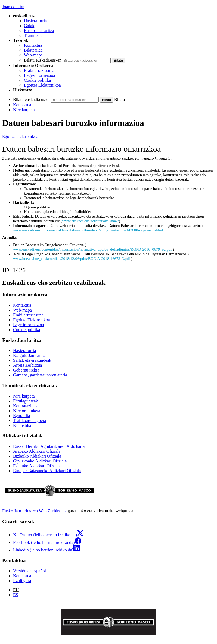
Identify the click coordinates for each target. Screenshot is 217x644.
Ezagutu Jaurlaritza (30, 355)
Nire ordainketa (27, 411)
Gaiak (29, 26)
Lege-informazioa (40, 75)
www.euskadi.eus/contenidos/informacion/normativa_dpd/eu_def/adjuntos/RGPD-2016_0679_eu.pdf (93, 249)
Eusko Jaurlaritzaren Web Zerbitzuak (34, 511)
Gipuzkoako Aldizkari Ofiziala (40, 461)
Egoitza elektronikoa (20, 136)
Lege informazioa (28, 325)
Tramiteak (33, 35)
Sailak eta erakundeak (32, 360)
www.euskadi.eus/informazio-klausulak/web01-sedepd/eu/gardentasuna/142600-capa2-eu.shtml (88, 230)
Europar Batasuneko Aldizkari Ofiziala (47, 471)
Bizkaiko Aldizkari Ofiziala (37, 456)
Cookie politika (37, 80)
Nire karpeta (24, 110)
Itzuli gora (22, 581)
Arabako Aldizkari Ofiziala (37, 451)
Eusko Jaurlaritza (39, 31)
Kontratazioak (25, 406)
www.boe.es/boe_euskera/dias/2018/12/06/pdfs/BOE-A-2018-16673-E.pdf (72, 259)
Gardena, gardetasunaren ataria (40, 375)
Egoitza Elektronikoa (42, 85)
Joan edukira (13, 7)
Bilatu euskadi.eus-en (43, 60)
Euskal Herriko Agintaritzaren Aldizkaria (49, 446)
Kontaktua (33, 45)
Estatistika (22, 425)
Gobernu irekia (26, 370)
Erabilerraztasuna (39, 70)
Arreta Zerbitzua (27, 365)
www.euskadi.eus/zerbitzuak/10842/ (91, 221)
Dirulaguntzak (26, 401)
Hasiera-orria (35, 21)
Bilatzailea (33, 50)
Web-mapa (33, 55)
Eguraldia (21, 416)
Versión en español (30, 571)
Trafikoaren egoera (30, 421)
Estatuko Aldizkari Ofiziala (37, 466)
